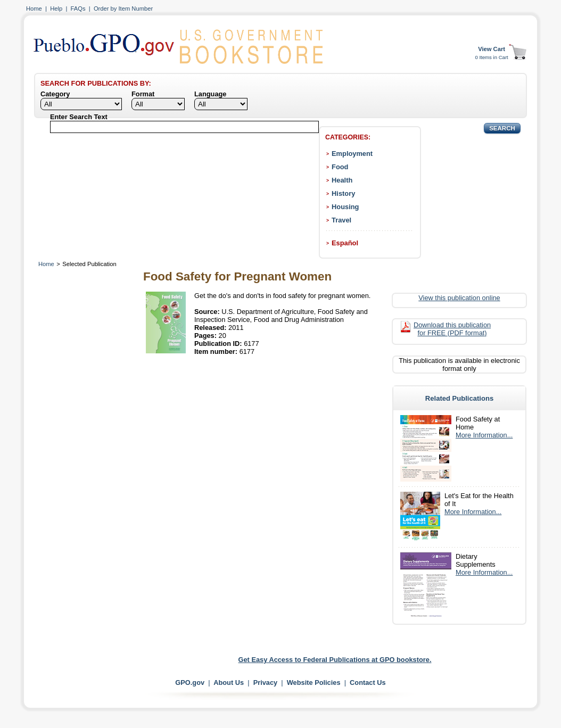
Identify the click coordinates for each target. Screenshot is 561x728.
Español (345, 243)
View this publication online (459, 298)
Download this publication (452, 329)
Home (34, 9)
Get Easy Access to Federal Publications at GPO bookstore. (335, 660)
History (343, 193)
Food (340, 167)
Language (210, 94)
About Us (229, 682)
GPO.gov (190, 682)
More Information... (484, 435)
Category (55, 94)
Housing (345, 207)
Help (56, 9)
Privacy (266, 682)
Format (143, 94)
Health (342, 180)
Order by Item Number (123, 9)
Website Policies (314, 682)
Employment (352, 154)
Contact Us (368, 682)
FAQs (78, 9)
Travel (341, 220)
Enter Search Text (79, 117)
